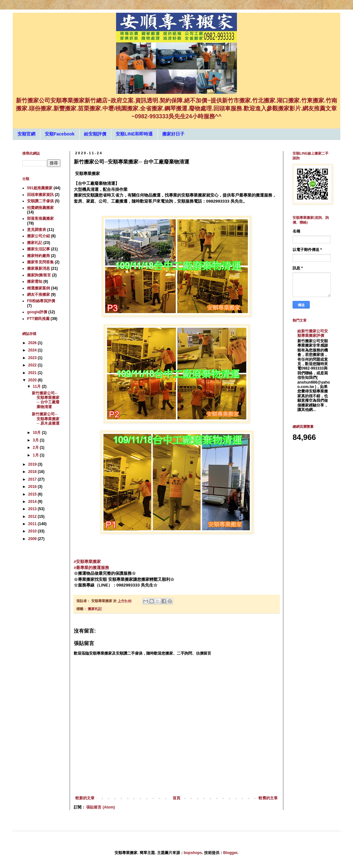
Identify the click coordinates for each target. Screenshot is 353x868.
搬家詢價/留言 (39, 275)
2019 (33, 464)
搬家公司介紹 (38, 236)
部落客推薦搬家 (40, 219)
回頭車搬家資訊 (40, 195)
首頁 (177, 798)
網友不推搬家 (38, 295)
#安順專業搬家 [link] (87, 562)
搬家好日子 (173, 134)
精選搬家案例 (38, 288)
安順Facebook (60, 134)
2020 (33, 380)
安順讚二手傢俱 (40, 201)
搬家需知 (35, 281)
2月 (36, 448)
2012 (33, 517)
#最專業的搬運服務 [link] (91, 568)
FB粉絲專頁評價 (41, 301)
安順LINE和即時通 (134, 134)
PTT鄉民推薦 (38, 319)
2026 (33, 343)
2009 (33, 539)
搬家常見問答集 (40, 262)
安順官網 (26, 134)
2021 (33, 373)
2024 (33, 350)
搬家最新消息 (38, 268)
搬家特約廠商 (38, 256)
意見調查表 (37, 230)
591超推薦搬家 (40, 188)
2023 (33, 358)
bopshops (193, 853)
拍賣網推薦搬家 (40, 208)
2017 (33, 479)
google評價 (37, 312)
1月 (36, 455)
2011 (33, 524)
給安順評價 (95, 134)
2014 (33, 502)
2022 (33, 365)
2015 (33, 494)
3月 (36, 440)
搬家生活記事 (38, 249)
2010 (33, 531)
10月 (37, 433)
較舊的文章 (268, 798)
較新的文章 (85, 798)
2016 (33, 487)
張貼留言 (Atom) (100, 807)
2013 (33, 509)
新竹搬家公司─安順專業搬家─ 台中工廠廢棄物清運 (46, 400)
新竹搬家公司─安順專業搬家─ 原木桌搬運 (46, 419)
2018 (33, 472)
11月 (37, 386)
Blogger (230, 853)
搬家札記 (95, 609)
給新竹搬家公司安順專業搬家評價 (313, 333)
